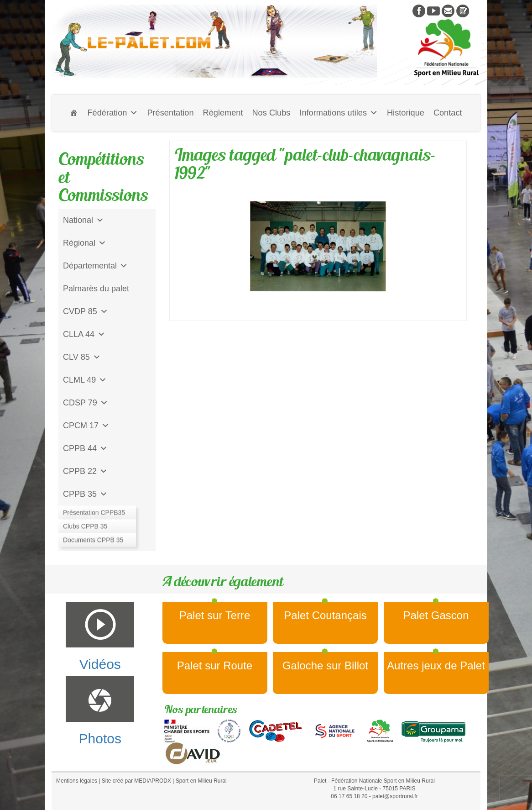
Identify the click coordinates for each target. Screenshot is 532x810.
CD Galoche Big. (94, 540)
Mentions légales (77, 781)
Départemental (95, 266)
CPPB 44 (85, 448)
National (83, 220)
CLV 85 (82, 357)
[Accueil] (74, 113)
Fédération (112, 113)
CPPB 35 (85, 494)
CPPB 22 (85, 471)
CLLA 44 (84, 334)
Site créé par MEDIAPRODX (136, 781)
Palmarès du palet (96, 289)
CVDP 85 (86, 311)
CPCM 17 (86, 426)
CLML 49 (85, 380)
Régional (85, 243)
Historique (406, 113)
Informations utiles (339, 113)
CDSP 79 (86, 403)
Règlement (223, 113)
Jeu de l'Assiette (93, 517)
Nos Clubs (271, 113)
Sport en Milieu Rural (201, 781)
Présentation (170, 113)
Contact (448, 113)
